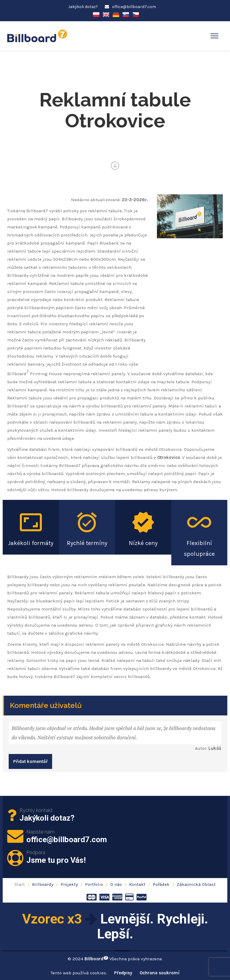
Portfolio (94, 884)
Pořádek (161, 884)
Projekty (69, 884)
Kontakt (137, 884)
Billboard (96, 959)
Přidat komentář (30, 761)
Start (20, 884)
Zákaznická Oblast (196, 884)
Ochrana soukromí (159, 973)
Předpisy (123, 973)
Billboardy (43, 884)
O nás (116, 884)
